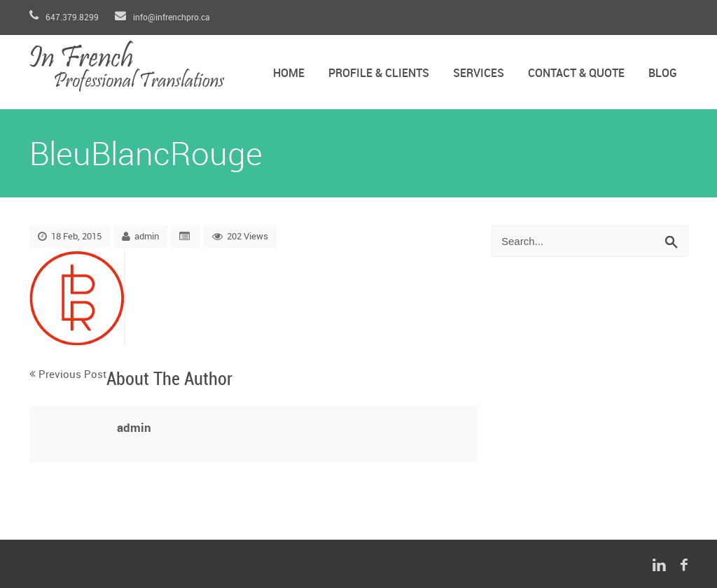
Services (479, 74)
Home (289, 74)
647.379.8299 (65, 18)
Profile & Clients (379, 74)
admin (147, 237)
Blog (663, 74)
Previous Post (72, 375)
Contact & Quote (576, 74)
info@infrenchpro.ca (162, 18)
